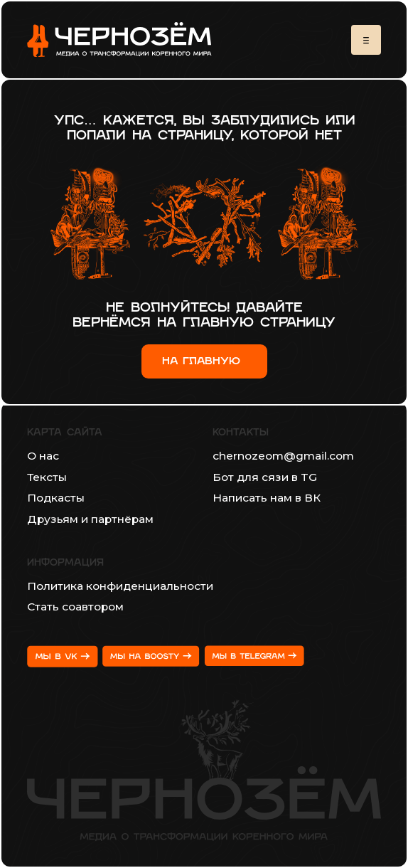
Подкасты (56, 498)
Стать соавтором (75, 607)
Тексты (47, 477)
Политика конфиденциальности (120, 586)
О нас (43, 456)
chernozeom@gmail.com (283, 456)
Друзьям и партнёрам (90, 519)
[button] (366, 40)
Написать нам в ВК (267, 498)
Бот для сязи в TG (265, 477)
